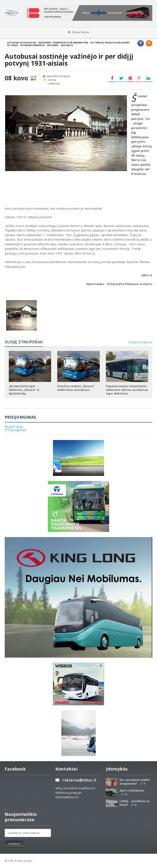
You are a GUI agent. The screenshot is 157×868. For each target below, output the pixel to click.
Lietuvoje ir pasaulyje (22, 43)
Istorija (12, 45)
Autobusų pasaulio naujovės (110, 43)
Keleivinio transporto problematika (63, 43)
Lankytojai (54, 83)
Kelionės (53, 45)
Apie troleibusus (132, 790)
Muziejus (67, 45)
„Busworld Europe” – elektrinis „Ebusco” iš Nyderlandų (24, 390)
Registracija (14, 427)
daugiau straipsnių (140, 342)
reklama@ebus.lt (79, 780)
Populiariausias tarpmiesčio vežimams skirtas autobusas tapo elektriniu (127, 390)
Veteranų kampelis (33, 45)
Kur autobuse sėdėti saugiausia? (135, 782)
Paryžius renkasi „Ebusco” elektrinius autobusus (76, 388)
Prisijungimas (15, 430)
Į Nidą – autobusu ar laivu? (135, 803)
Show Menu (78, 32)
